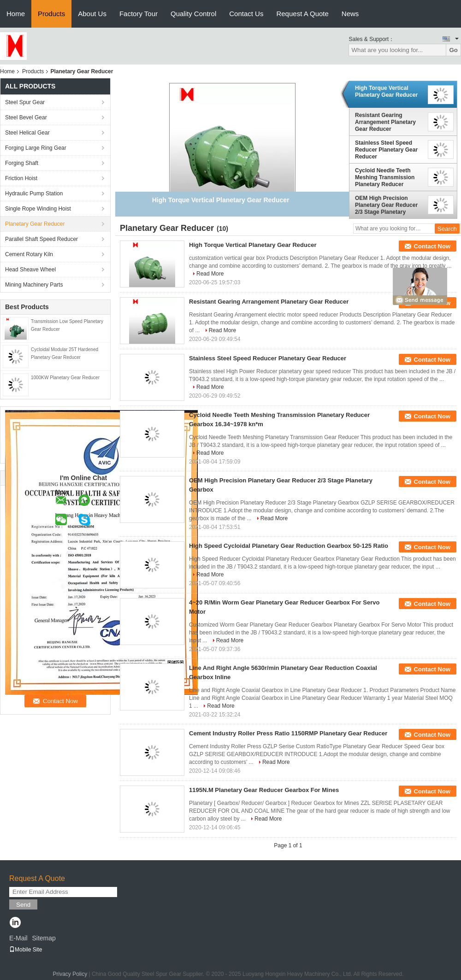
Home (16, 14)
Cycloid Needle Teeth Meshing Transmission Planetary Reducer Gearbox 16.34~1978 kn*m (389, 177)
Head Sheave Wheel (30, 270)
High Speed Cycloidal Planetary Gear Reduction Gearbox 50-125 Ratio (289, 546)
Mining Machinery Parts (34, 285)
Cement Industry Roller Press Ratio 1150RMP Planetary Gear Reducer (288, 733)
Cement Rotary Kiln (29, 254)
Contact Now (432, 246)
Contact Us (246, 14)
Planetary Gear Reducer (35, 224)
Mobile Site (26, 950)
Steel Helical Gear (27, 133)
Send (23, 905)
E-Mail (18, 938)
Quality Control (193, 14)
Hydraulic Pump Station (34, 194)
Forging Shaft (22, 163)
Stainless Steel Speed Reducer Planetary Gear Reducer (386, 150)
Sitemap (44, 938)
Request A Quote (302, 14)
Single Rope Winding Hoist (38, 209)
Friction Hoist (21, 178)
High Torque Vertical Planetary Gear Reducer (386, 91)
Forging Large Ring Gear (36, 148)
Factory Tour (139, 14)
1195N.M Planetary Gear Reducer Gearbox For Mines (264, 790)
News (350, 14)
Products (51, 14)
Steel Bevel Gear (26, 117)
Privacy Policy (70, 974)
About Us (92, 14)
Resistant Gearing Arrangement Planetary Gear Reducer (385, 122)
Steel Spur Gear (25, 102)
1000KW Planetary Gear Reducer (65, 378)
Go (453, 50)
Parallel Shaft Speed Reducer (41, 239)
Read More (210, 274)
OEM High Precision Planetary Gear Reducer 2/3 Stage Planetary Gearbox (386, 205)
